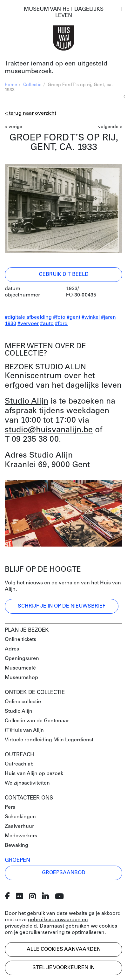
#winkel (91, 317)
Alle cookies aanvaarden (64, 949)
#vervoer (28, 324)
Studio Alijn (27, 402)
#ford (61, 324)
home (11, 85)
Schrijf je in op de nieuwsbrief (62, 606)
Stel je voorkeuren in (63, 968)
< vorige (13, 127)
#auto (47, 324)
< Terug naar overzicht (30, 113)
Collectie (32, 85)
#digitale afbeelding (28, 317)
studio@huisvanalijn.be (49, 430)
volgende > (110, 127)
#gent (74, 317)
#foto (59, 317)
